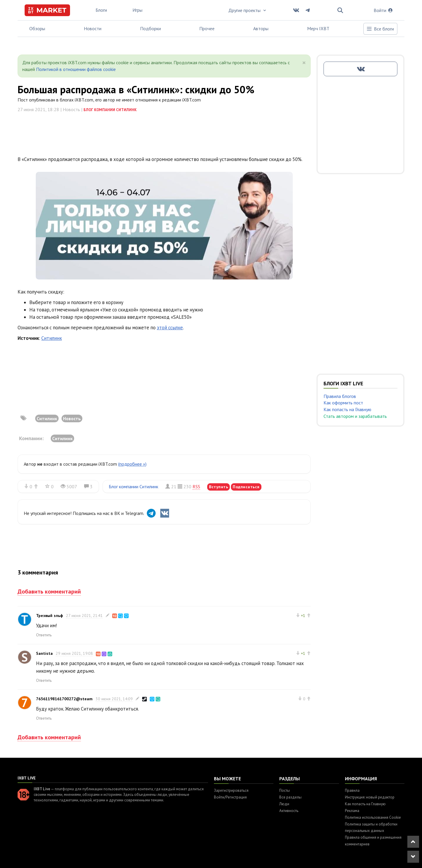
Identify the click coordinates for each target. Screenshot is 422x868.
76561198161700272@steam (64, 699)
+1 (303, 616)
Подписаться (246, 487)
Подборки (150, 28)
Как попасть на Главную (347, 409)
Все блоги (380, 29)
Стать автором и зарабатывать (355, 416)
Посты (285, 790)
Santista (44, 653)
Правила (352, 790)
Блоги (101, 10)
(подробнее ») (132, 464)
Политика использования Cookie (373, 817)
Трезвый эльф (50, 616)
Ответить (44, 635)
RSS (196, 486)
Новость (72, 418)
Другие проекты (248, 10)
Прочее (207, 28)
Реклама (352, 811)
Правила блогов (340, 396)
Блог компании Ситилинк (110, 110)
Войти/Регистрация (230, 797)
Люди (284, 804)
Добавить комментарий (49, 591)
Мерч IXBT (318, 28)
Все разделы (290, 797)
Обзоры (37, 28)
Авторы (261, 28)
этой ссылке (170, 328)
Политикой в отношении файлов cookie (76, 69)
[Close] (304, 63)
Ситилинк (52, 338)
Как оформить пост (343, 403)
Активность (289, 811)
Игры (137, 10)
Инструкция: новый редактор (370, 797)
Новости (93, 28)
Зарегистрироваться (231, 790)
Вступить (218, 487)
